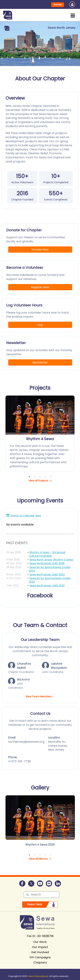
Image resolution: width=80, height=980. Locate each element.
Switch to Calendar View (26, 516)
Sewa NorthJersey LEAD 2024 (47, 575)
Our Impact (40, 947)
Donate (58, 5)
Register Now (40, 287)
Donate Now (40, 250)
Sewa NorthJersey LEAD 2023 (47, 586)
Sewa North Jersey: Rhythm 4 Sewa (51, 560)
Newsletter (40, 362)
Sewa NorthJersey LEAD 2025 (47, 563)
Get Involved (40, 952)
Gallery (40, 788)
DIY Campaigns (40, 957)
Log (40, 325)
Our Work (40, 942)
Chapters (40, 963)
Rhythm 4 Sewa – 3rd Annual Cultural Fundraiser (47, 554)
